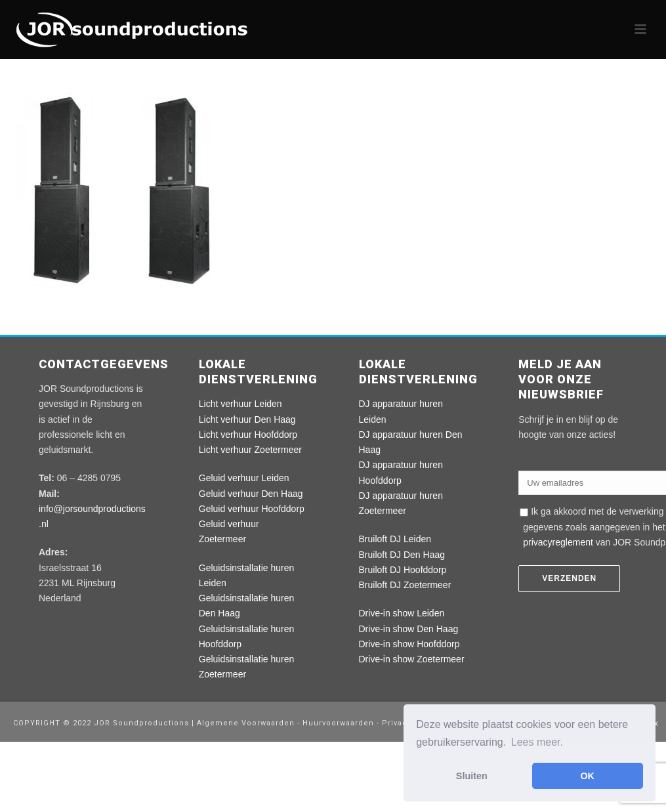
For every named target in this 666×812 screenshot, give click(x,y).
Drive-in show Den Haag (409, 629)
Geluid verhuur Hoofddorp (252, 509)
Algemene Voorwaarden (247, 723)
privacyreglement (558, 542)
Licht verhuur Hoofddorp (248, 435)
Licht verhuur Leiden (240, 404)
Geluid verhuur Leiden (244, 478)
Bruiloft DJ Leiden (395, 539)
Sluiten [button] (472, 776)
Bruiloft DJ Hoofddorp (403, 570)
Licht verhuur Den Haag (247, 419)
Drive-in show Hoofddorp (409, 644)
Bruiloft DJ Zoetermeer (405, 585)
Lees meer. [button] (537, 742)
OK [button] (587, 776)
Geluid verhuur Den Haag (251, 494)
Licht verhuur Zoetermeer (250, 450)
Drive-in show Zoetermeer (412, 659)
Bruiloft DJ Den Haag (402, 555)
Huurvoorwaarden (338, 723)
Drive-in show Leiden (402, 613)
